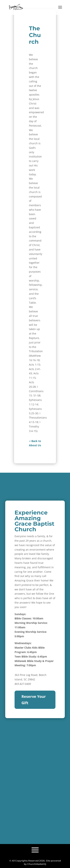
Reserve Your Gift (34, 700)
